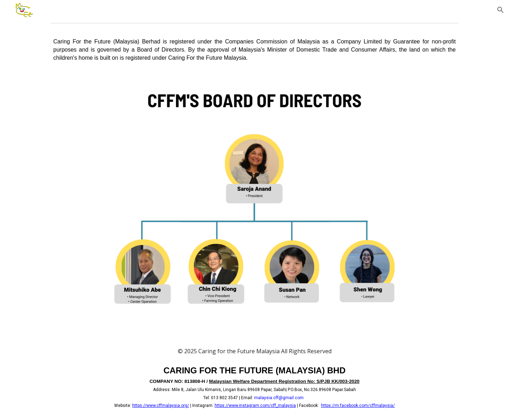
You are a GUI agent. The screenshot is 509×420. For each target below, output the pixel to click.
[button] (501, 10)
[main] (255, 50)
